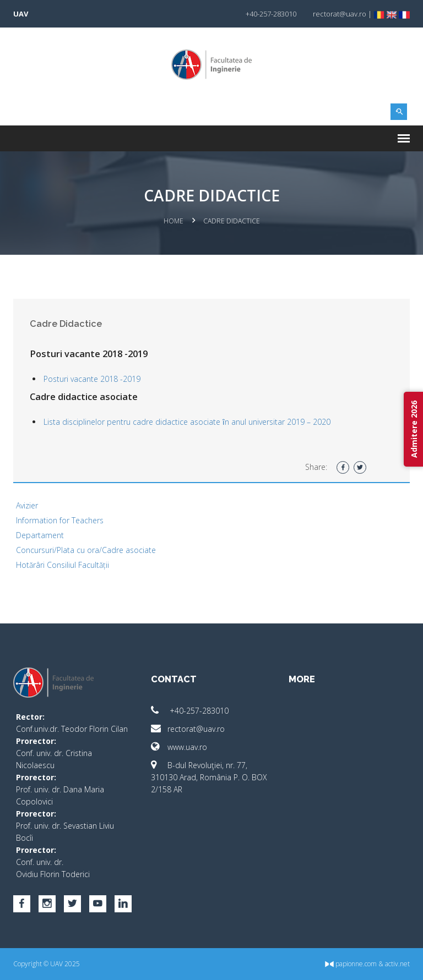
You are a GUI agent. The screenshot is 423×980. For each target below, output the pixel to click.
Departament (40, 535)
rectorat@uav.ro (188, 729)
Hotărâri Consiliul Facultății (63, 565)
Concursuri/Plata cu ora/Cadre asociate (86, 550)
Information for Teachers (60, 520)
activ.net (397, 964)
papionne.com (351, 964)
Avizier (27, 505)
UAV (21, 14)
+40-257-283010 (190, 711)
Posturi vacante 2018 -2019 (92, 379)
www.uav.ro (179, 747)
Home (173, 221)
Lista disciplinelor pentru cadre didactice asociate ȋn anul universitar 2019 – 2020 (187, 422)
